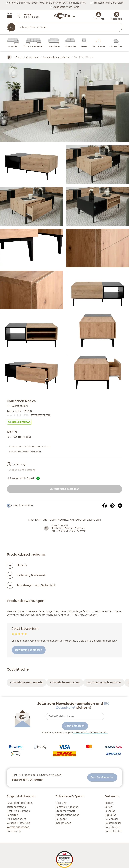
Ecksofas (110, 811)
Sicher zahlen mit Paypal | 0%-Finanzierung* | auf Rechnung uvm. (46, 3)
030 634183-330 (60, 526)
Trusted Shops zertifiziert (107, 3)
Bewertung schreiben (29, 650)
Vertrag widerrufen (18, 827)
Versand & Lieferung (18, 823)
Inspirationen (63, 823)
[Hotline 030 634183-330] (28, 16)
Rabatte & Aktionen (67, 807)
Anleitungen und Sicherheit (36, 585)
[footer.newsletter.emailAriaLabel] (75, 717)
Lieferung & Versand (31, 575)
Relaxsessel (111, 819)
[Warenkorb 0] (117, 14)
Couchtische (18, 670)
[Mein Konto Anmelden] (99, 14)
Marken (109, 803)
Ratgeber (61, 819)
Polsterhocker (113, 823)
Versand (27, 437)
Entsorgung (14, 831)
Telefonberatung (16, 807)
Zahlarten (12, 815)
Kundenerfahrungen (67, 815)
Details (22, 565)
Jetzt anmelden (75, 726)
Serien (108, 807)
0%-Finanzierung (17, 819)
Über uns (61, 803)
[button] (8, 16)
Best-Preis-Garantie (18, 811)
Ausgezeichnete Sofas (64, 7)
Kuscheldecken (113, 831)
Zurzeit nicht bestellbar (65, 489)
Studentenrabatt (65, 811)
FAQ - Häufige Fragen (20, 803)
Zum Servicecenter (102, 777)
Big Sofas (110, 815)
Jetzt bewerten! (41, 415)
